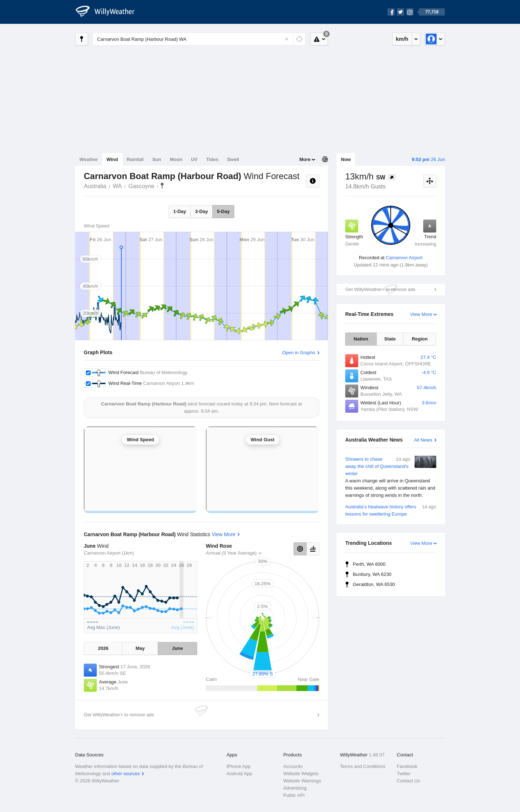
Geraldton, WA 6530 (374, 584)
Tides (212, 159)
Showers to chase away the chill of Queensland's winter (391, 477)
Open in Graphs (299, 353)
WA (117, 186)
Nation (361, 339)
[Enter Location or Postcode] (199, 39)
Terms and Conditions (363, 766)
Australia (95, 186)
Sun (157, 159)
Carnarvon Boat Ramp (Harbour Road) (162, 186)
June (177, 648)
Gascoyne (141, 186)
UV (194, 159)
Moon (176, 159)
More (305, 159)
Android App (239, 774)
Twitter (404, 774)
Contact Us (408, 781)
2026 (103, 648)
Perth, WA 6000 (369, 564)
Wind (112, 159)
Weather (89, 159)
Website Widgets (301, 774)
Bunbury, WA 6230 (372, 574)
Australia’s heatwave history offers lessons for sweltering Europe (391, 510)
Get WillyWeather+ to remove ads (380, 289)
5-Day (223, 211)
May (140, 648)
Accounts (293, 766)
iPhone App (239, 766)
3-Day (201, 211)
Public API (294, 795)
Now (346, 159)
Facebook (407, 766)
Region (420, 339)
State (390, 339)
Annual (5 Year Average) (231, 553)
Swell (233, 159)
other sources (125, 774)
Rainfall (135, 159)
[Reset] (287, 39)
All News (423, 440)
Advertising (295, 788)
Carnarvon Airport (404, 258)
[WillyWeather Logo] (109, 12)
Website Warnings (302, 781)
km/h (402, 39)
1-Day (180, 211)
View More (421, 314)
